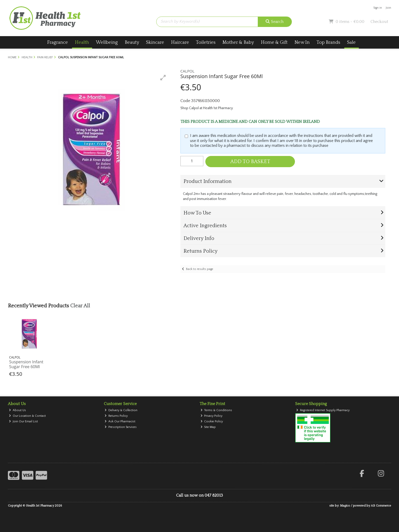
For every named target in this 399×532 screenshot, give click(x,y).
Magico (345, 506)
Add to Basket (250, 162)
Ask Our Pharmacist (120, 421)
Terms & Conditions (216, 410)
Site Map (208, 427)
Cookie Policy (212, 421)
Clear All (80, 306)
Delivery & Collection (121, 410)
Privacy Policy (212, 416)
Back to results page (200, 269)
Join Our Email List (23, 421)
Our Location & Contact (27, 416)
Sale (351, 42)
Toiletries (206, 42)
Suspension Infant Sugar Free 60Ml (26, 364)
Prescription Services (121, 427)
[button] (163, 78)
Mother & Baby (238, 42)
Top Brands (328, 42)
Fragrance (58, 42)
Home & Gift (274, 42)
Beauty (132, 42)
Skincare (155, 42)
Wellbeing (107, 42)
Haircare (180, 42)
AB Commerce (381, 506)
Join (388, 8)
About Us (17, 410)
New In (302, 42)
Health (82, 42)
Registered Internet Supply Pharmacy (323, 410)
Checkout (379, 22)
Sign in (378, 8)
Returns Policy (116, 416)
